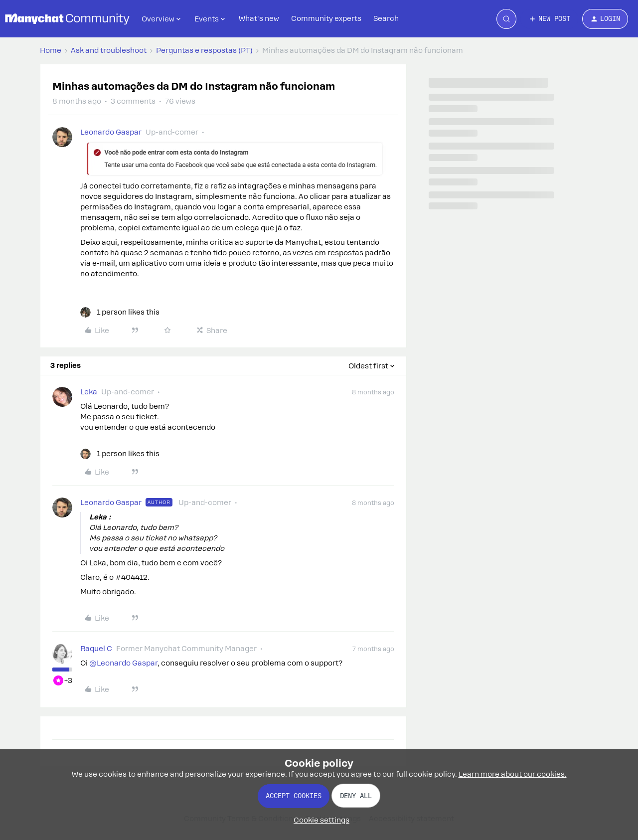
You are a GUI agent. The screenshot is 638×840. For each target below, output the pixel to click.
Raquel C (96, 649)
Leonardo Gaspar (111, 132)
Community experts (326, 18)
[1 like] (120, 312)
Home (51, 50)
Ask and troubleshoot (109, 50)
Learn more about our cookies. (513, 774)
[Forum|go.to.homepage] (67, 19)
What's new (259, 18)
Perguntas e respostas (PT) (204, 50)
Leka (89, 392)
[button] (549, 19)
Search (386, 18)
